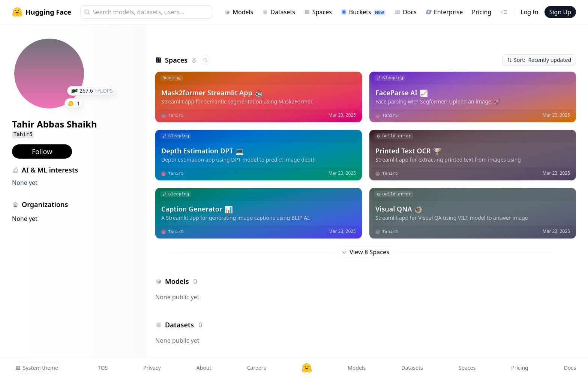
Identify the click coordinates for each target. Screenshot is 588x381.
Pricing (481, 12)
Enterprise (444, 12)
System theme (37, 368)
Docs (406, 12)
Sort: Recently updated (539, 60)
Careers (256, 368)
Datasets (279, 12)
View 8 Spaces (366, 252)
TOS (103, 368)
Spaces (318, 12)
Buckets (363, 12)
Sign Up (560, 12)
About (204, 368)
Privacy (152, 368)
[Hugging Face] (307, 368)
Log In (529, 12)
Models (239, 12)
